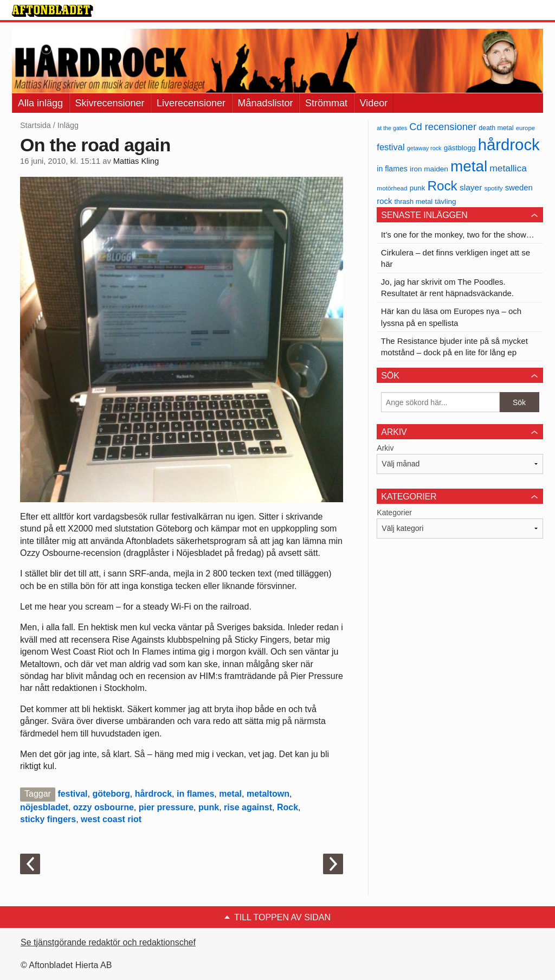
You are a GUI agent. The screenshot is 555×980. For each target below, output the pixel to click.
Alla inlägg (40, 103)
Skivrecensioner (110, 103)
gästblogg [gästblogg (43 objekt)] (460, 148)
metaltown (268, 794)
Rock (288, 807)
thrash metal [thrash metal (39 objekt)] (414, 201)
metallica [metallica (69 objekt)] (508, 168)
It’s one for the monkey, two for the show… (458, 235)
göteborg (111, 794)
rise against (248, 807)
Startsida (36, 125)
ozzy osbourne (104, 807)
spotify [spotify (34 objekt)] (494, 188)
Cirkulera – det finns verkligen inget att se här (456, 258)
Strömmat (326, 103)
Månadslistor (266, 103)
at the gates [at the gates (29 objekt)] (392, 128)
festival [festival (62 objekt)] (391, 147)
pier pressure (166, 807)
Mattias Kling (136, 161)
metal (230, 794)
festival (72, 794)
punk (209, 807)
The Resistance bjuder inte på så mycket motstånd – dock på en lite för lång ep (454, 347)
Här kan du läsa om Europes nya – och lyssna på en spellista (451, 317)
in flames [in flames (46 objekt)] (392, 169)
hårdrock (153, 794)
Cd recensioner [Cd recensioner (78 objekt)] (443, 127)
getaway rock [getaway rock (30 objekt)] (424, 148)
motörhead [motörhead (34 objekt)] (392, 188)
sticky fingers (48, 819)
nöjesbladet (44, 807)
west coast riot (111, 819)
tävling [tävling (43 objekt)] (445, 201)
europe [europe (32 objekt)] (525, 128)
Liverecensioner (191, 103)
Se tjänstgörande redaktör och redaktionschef (108, 942)
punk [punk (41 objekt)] (418, 188)
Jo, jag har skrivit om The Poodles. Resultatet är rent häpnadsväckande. (447, 287)
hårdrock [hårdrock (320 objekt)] (509, 145)
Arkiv (385, 448)
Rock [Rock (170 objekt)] (442, 186)
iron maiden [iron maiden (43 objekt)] (429, 169)
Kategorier (394, 513)
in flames (195, 794)
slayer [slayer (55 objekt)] (471, 187)
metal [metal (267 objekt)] (469, 166)
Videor (374, 103)
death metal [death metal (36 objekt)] (496, 128)
